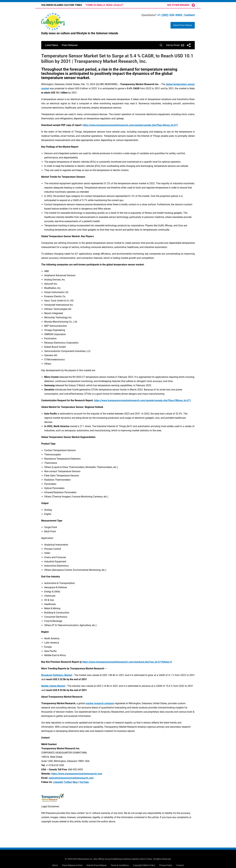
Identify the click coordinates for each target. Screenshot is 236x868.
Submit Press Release (97, 865)
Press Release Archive (72, 865)
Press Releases (70, 45)
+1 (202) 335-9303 (170, 15)
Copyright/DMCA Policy (144, 865)
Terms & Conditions (120, 865)
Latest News (52, 45)
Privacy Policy (166, 865)
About (55, 865)
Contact (189, 15)
